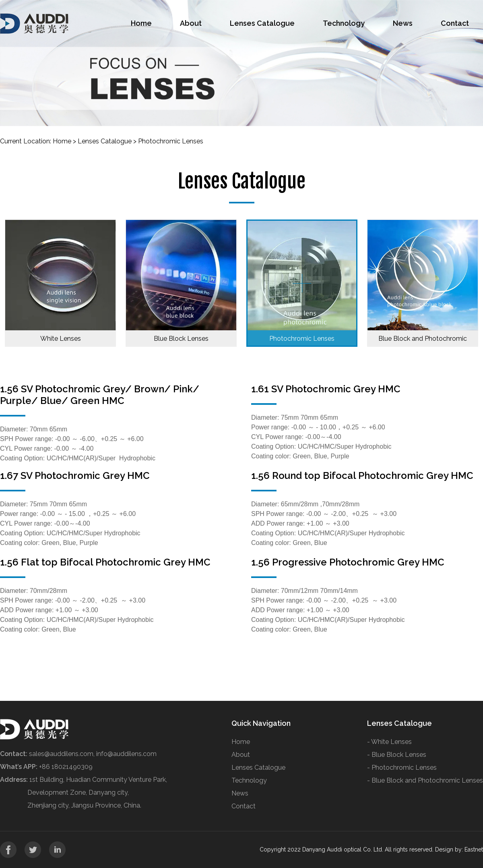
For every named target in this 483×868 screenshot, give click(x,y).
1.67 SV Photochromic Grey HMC (75, 475)
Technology (344, 23)
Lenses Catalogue (262, 23)
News (403, 23)
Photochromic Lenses (171, 141)
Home (141, 23)
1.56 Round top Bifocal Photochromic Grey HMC (362, 475)
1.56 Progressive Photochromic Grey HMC (348, 562)
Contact (455, 23)
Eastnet (474, 849)
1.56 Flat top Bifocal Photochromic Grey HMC (105, 562)
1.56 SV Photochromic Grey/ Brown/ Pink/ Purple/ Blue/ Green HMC (100, 395)
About (191, 23)
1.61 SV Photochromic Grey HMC (326, 389)
